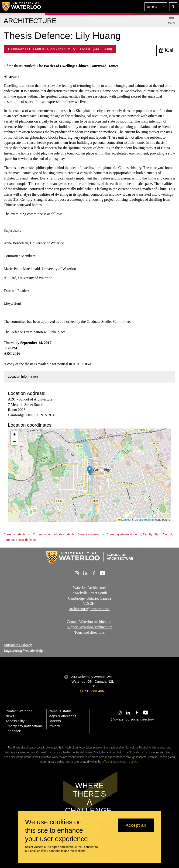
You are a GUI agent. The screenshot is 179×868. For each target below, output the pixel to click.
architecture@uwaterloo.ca (89, 609)
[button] (156, 7)
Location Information (23, 376)
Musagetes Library (18, 645)
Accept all (136, 825)
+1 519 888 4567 (93, 691)
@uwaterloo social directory (132, 719)
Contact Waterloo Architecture (90, 622)
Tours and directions (89, 632)
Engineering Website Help (23, 650)
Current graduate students (124, 534)
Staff (157, 534)
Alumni (167, 534)
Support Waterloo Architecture (89, 627)
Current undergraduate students (54, 534)
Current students (15, 534)
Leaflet (124, 520)
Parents (9, 540)
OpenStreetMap (145, 520)
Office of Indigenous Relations (120, 762)
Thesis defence (26, 540)
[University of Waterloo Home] (22, 7)
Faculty (148, 534)
